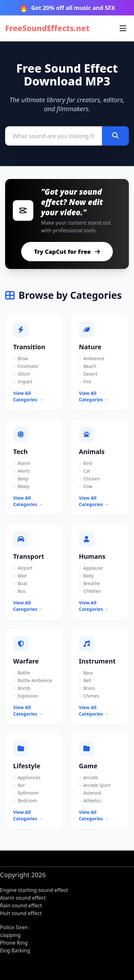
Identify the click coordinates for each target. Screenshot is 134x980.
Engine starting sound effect (34, 890)
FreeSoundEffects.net (47, 28)
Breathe (89, 583)
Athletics (90, 801)
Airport (23, 568)
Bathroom (26, 793)
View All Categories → (28, 396)
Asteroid (90, 793)
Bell (85, 680)
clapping (10, 935)
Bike (20, 576)
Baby (86, 576)
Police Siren (14, 927)
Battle (22, 673)
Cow (86, 486)
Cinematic (26, 366)
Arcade (88, 777)
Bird (85, 463)
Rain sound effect (21, 905)
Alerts (21, 471)
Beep (21, 479)
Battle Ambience (33, 680)
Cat (85, 471)
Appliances (27, 777)
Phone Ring (14, 943)
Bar (19, 785)
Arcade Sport (95, 785)
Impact (23, 382)
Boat (20, 583)
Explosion (25, 696)
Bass (86, 673)
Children (90, 591)
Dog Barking (15, 950)
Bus (19, 591)
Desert (88, 374)
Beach (88, 366)
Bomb (22, 688)
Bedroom (25, 801)
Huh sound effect (21, 913)
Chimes (89, 696)
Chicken (89, 479)
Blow (21, 358)
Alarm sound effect (23, 898)
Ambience (92, 358)
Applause (91, 568)
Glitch (21, 374)
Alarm (22, 463)
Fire (85, 382)
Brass (87, 688)
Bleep (21, 486)
